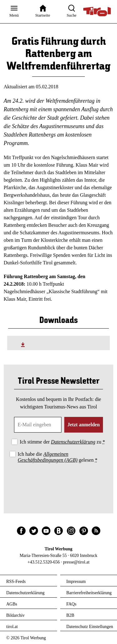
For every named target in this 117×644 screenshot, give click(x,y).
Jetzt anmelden (84, 425)
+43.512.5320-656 (44, 562)
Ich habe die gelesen (58, 457)
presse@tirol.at (76, 562)
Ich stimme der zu (62, 442)
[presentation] (59, 481)
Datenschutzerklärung (73, 442)
